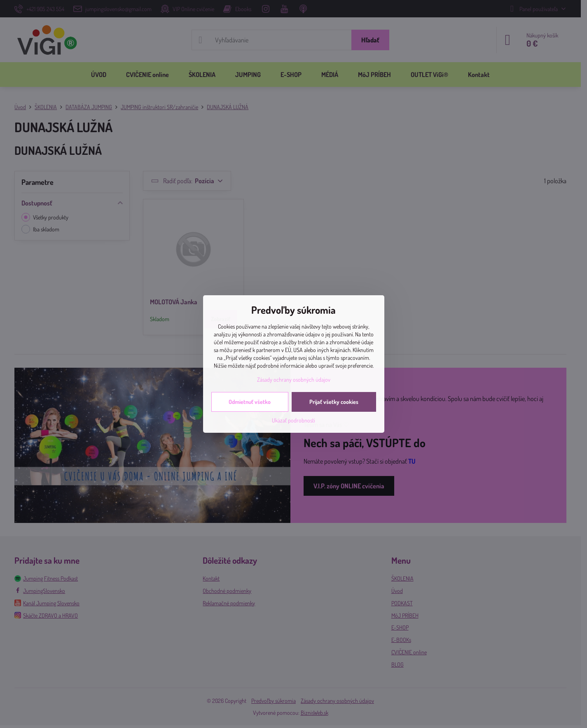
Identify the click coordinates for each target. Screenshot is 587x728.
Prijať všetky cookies (334, 402)
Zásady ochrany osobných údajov (294, 379)
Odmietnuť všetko (250, 402)
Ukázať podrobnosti (293, 420)
